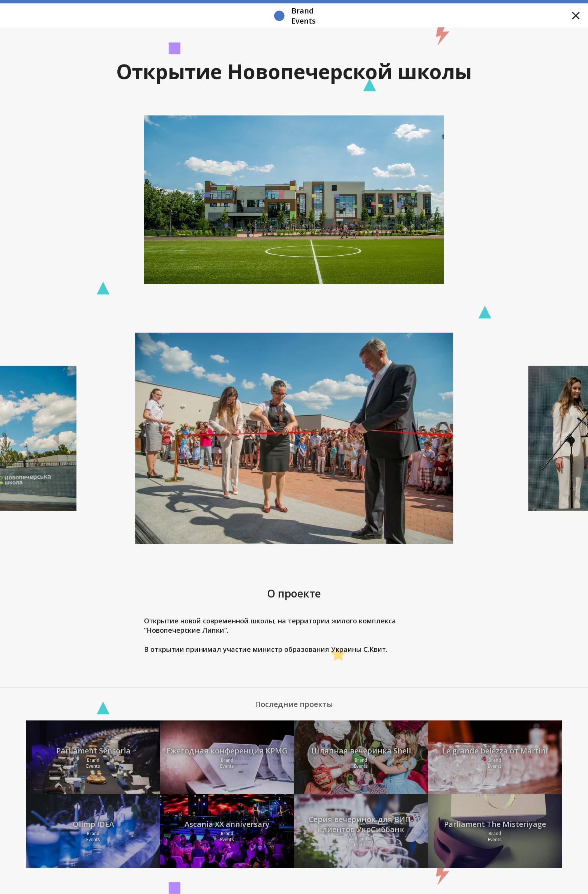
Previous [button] (56, 439)
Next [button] (532, 439)
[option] (294, 439)
